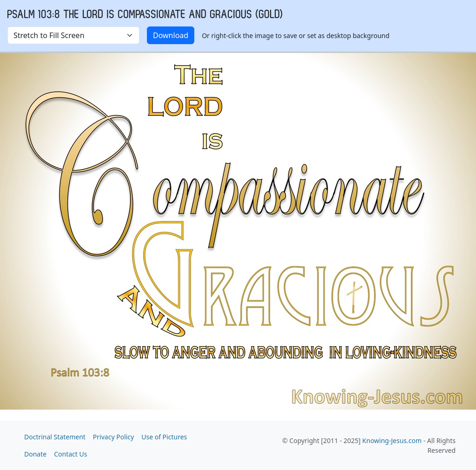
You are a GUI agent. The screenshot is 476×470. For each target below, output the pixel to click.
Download (171, 35)
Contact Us (70, 454)
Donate (35, 454)
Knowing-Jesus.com (392, 441)
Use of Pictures (164, 437)
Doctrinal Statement (55, 437)
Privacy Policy (113, 437)
